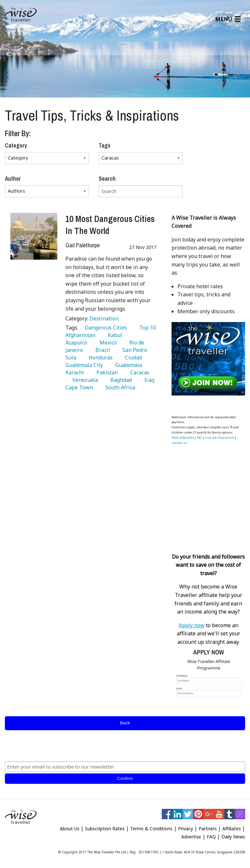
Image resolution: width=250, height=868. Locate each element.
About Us (70, 829)
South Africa (119, 387)
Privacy (186, 829)
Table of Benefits (183, 438)
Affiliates (232, 829)
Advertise (191, 837)
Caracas (139, 372)
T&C (199, 438)
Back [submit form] (125, 723)
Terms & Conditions (151, 829)
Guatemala (127, 365)
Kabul (114, 335)
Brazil (101, 350)
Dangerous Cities (104, 328)
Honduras (99, 357)
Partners (208, 829)
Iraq (148, 380)
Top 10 (146, 328)
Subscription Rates (105, 829)
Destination (104, 318)
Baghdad (120, 380)
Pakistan (106, 372)
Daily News (233, 837)
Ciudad (132, 357)
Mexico (107, 343)
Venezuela (84, 380)
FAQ (211, 837)
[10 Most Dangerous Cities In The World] (34, 236)
